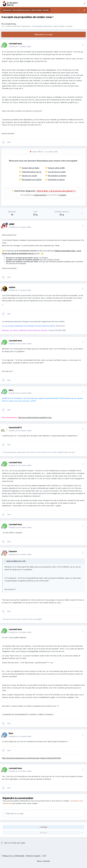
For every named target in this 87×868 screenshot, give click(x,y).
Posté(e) (20, 46)
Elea (11, 733)
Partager (44, 827)
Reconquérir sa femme (57, 176)
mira (11, 390)
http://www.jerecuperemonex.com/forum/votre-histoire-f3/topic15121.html (31, 758)
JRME (12, 224)
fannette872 (15, 428)
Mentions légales (33, 856)
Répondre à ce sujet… (15, 813)
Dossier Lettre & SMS (56, 168)
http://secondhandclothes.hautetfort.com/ (35, 417)
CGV (44, 856)
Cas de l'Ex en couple (57, 172)
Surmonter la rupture (56, 180)
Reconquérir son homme (32, 180)
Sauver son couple (29, 176)
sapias (12, 287)
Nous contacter (44, 861)
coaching (63, 195)
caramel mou (10, 24)
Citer (9, 142)
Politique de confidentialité (13, 856)
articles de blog (40, 195)
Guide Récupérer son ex (32, 172)
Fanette (13, 551)
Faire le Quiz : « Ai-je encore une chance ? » (56, 191)
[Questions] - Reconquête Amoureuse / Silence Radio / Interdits (47, 26)
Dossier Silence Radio (31, 168)
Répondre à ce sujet (44, 34)
